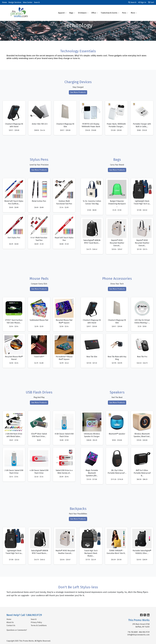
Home (4, 2)
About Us (10, 622)
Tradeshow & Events (110, 13)
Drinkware (83, 13)
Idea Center (28, 2)
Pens (125, 13)
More (134, 13)
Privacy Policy (36, 622)
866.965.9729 (144, 632)
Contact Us (11, 625)
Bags (72, 13)
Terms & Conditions (39, 625)
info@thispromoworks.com (138, 635)
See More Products (78, 92)
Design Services (15, 2)
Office (95, 13)
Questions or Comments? (17, 630)
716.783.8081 (133, 632)
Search (37, 2)
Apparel (62, 13)
